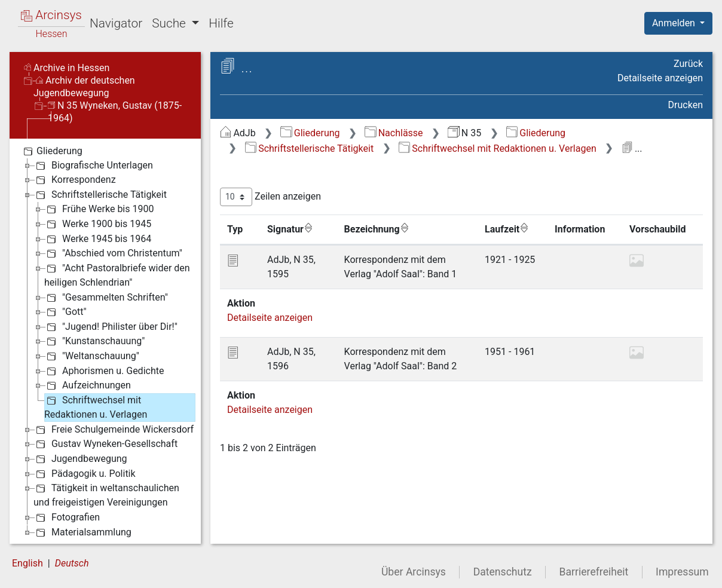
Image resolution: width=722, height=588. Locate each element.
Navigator (116, 23)
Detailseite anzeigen (660, 78)
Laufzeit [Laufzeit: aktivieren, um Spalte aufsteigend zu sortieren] (507, 229)
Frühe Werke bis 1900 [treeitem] (99, 209)
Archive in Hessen (67, 68)
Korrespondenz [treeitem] (75, 180)
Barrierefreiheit (594, 572)
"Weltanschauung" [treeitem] (92, 356)
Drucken (686, 105)
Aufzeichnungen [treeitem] (88, 385)
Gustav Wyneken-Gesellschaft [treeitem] (105, 444)
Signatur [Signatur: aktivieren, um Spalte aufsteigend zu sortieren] (290, 229)
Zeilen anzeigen (270, 197)
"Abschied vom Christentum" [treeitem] (113, 253)
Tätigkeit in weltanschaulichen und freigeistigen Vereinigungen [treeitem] (106, 494)
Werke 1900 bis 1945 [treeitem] (98, 224)
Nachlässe (394, 133)
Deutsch (72, 563)
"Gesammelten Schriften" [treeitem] (106, 298)
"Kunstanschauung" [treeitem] (94, 341)
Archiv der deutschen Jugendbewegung (84, 87)
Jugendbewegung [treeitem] (80, 459)
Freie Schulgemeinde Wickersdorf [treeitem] (114, 430)
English (27, 563)
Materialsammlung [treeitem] (82, 532)
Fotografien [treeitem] (67, 517)
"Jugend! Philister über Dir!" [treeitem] (111, 327)
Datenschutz (503, 572)
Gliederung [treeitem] (52, 151)
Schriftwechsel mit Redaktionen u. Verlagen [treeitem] (96, 407)
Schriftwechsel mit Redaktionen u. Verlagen (498, 148)
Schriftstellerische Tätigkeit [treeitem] (100, 195)
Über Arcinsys (414, 572)
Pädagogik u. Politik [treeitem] (85, 474)
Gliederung (310, 133)
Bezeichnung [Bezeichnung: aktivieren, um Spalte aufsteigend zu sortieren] (377, 229)
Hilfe (221, 23)
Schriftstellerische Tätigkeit (309, 148)
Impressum (682, 572)
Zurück (688, 64)
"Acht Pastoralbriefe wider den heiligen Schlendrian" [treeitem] (117, 275)
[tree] (105, 341)
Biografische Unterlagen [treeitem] (93, 166)
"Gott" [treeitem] (65, 312)
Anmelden (675, 23)
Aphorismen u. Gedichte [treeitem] (104, 371)
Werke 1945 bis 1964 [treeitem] (98, 239)
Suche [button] (170, 23)
